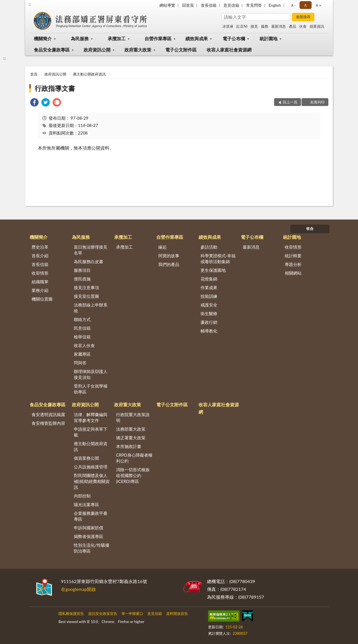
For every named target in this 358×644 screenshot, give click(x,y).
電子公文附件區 (181, 50)
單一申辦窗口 (132, 614)
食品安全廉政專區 (52, 50)
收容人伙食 (84, 345)
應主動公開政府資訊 (89, 74)
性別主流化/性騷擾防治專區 (92, 548)
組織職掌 (40, 282)
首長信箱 (209, 5)
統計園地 (268, 38)
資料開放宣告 (177, 614)
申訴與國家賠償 (89, 528)
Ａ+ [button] (318, 5)
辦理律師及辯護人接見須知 (91, 374)
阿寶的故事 (169, 256)
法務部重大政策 (131, 429)
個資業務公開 (86, 458)
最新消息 (279, 26)
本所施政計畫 (129, 446)
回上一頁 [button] (290, 102)
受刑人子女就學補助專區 (91, 389)
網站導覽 (167, 5)
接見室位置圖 (86, 296)
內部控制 (82, 496)
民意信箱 (82, 328)
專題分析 (293, 264)
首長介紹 (40, 256)
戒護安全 (209, 305)
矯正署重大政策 (131, 438)
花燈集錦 (209, 279)
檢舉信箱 (82, 337)
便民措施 (82, 279)
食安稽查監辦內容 (48, 423)
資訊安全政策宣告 (103, 614)
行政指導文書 (55, 88)
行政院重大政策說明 (133, 417)
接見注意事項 (86, 287)
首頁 (34, 74)
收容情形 (40, 273)
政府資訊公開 (97, 50)
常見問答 (254, 5)
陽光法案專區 (86, 504)
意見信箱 (231, 5)
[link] (34, 103)
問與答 (80, 363)
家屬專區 (82, 354)
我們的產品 (169, 264)
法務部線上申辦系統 (91, 308)
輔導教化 (209, 331)
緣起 (162, 247)
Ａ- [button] (293, 5)
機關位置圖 (42, 299)
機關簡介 (43, 38)
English (275, 5)
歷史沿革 (40, 247)
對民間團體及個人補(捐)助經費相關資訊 (92, 481)
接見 (254, 26)
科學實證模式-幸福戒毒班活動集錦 (218, 259)
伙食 (303, 26)
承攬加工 (117, 38)
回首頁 (188, 5)
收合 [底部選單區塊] (310, 228)
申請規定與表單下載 (91, 432)
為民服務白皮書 (89, 261)
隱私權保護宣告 (71, 614)
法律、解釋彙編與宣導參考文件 (91, 417)
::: (30, 4)
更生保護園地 (213, 270)
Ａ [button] (305, 5)
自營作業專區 (158, 38)
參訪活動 (209, 247)
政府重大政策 (138, 50)
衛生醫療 (209, 313)
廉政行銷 (209, 322)
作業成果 (209, 287)
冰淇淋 (228, 26)
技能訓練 (209, 296)
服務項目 (82, 270)
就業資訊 (317, 26)
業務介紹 (40, 290)
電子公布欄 (234, 38)
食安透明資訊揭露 (48, 414)
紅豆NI (242, 26)
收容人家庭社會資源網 (229, 50)
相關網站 (293, 273)
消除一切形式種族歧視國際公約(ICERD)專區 (133, 475)
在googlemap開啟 (78, 589)
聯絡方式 (82, 319)
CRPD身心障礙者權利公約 (134, 458)
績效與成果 (197, 38)
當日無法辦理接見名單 (91, 250)
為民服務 (80, 38)
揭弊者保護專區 (89, 536)
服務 (265, 26)
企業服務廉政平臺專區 (91, 516)
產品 (293, 26)
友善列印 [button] (317, 102)
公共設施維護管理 (91, 467)
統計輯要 (293, 256)
